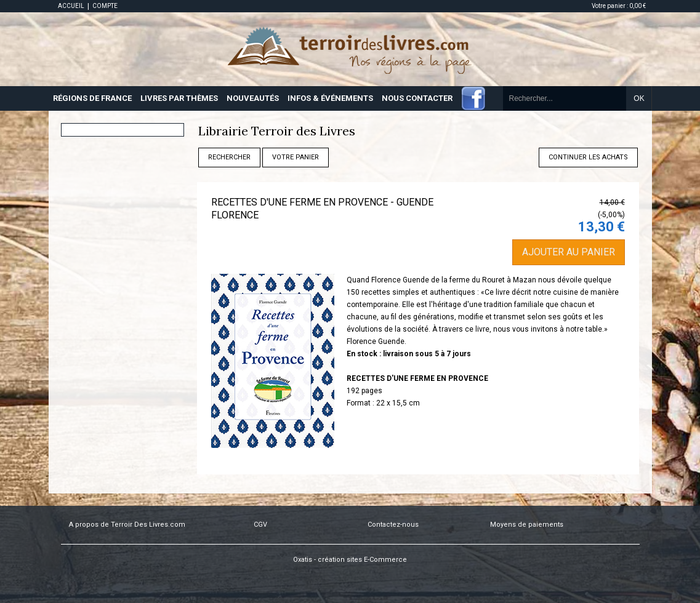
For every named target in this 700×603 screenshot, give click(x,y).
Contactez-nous (393, 525)
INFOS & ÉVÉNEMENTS (330, 98)
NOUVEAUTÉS (253, 98)
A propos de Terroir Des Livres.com (127, 525)
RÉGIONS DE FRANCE (92, 98)
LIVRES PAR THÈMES (179, 98)
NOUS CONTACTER (417, 98)
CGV (260, 525)
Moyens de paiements (527, 525)
